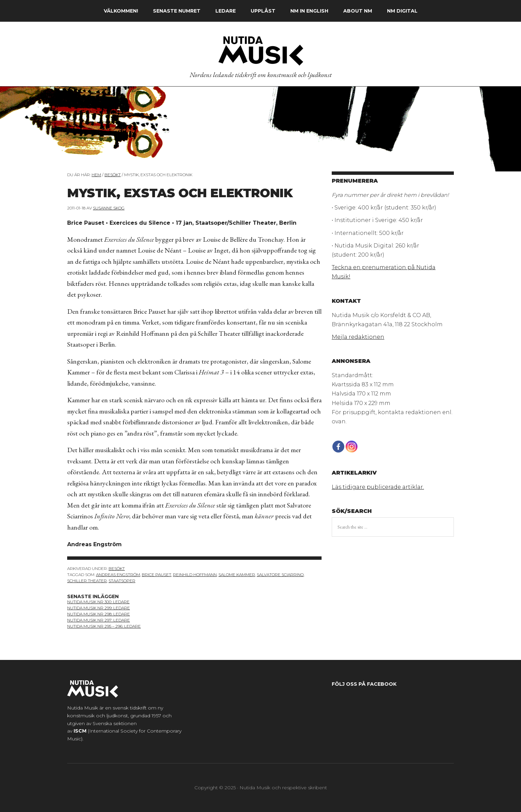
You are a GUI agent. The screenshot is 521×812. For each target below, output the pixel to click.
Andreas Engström (118, 575)
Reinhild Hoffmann (195, 575)
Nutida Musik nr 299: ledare (99, 608)
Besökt (117, 568)
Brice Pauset (157, 575)
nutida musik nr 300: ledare (98, 602)
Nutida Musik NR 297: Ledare (99, 620)
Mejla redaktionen (358, 337)
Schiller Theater (87, 581)
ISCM (80, 731)
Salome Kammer (237, 575)
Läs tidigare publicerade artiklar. (378, 487)
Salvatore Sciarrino (280, 575)
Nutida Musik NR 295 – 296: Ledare (104, 626)
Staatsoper (122, 581)
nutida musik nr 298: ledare (99, 614)
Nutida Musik (260, 51)
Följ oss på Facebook (364, 684)
